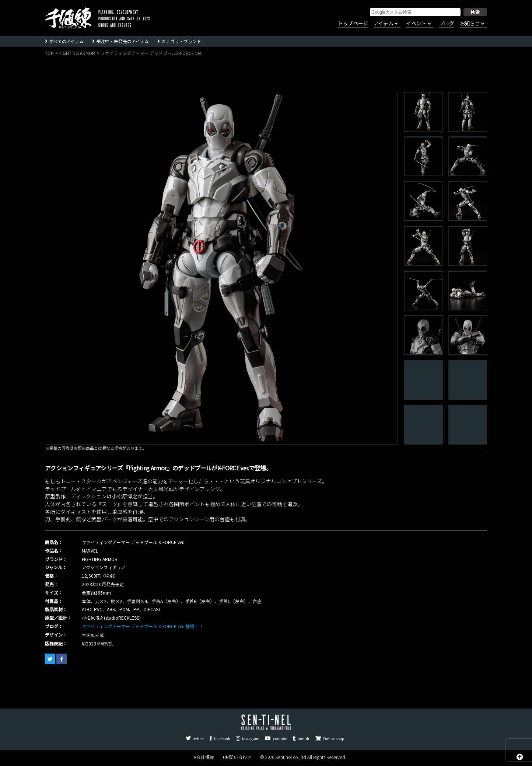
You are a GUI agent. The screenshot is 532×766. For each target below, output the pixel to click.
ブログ (447, 24)
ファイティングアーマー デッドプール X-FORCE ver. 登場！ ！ (143, 626)
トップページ (353, 24)
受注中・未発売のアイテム (122, 41)
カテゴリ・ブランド (181, 41)
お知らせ (470, 24)
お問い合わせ (237, 757)
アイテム (383, 24)
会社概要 (204, 757)
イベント (416, 24)
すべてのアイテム (66, 41)
